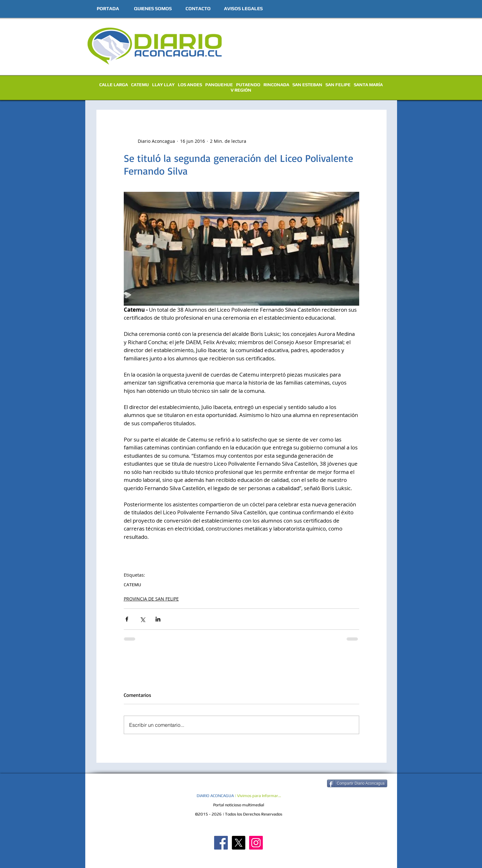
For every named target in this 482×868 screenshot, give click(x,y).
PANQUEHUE (219, 85)
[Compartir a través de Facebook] (127, 619)
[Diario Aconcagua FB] (221, 843)
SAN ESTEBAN (307, 85)
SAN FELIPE (338, 85)
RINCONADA (276, 85)
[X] (238, 843)
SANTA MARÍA (368, 85)
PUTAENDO (248, 85)
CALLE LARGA (114, 85)
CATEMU (140, 85)
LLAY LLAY (163, 85)
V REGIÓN (241, 90)
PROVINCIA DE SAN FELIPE (151, 599)
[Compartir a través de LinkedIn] (158, 619)
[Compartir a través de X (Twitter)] (142, 619)
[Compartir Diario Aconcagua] (357, 783)
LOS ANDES (190, 85)
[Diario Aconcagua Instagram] (256, 843)
